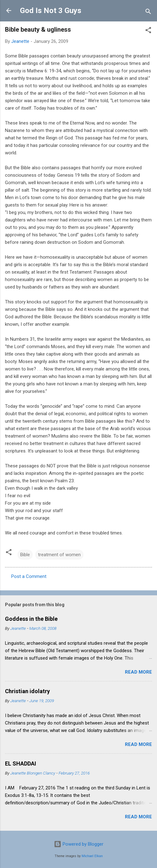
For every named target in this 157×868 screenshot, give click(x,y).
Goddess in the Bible (31, 619)
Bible (25, 555)
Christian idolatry (27, 691)
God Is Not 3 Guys (51, 11)
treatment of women (59, 555)
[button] (148, 31)
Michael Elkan (92, 856)
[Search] (148, 13)
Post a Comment (29, 576)
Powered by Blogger (79, 844)
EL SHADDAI (21, 763)
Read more (138, 672)
